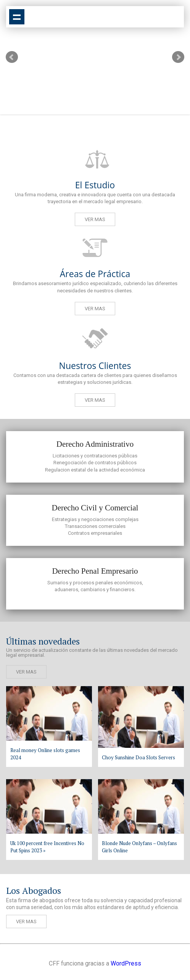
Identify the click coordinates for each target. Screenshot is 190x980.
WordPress (126, 963)
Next (178, 57)
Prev (12, 57)
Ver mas (95, 219)
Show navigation (17, 17)
